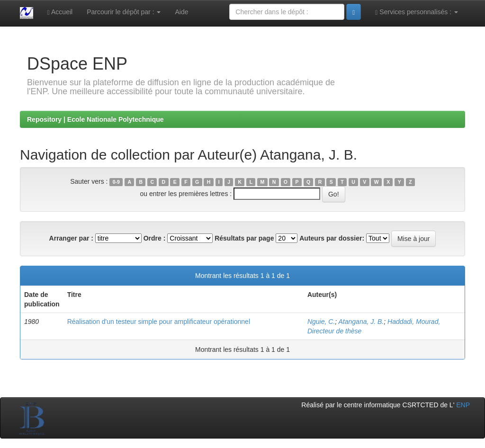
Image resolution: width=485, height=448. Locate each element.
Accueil (60, 12)
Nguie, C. (321, 322)
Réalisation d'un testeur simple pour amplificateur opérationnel (159, 322)
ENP (463, 405)
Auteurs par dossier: (332, 238)
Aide (181, 12)
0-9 (116, 182)
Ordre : (155, 238)
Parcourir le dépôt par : (124, 12)
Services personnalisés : (417, 12)
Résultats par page (244, 238)
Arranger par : (71, 238)
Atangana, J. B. (361, 322)
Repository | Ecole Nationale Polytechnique (95, 119)
